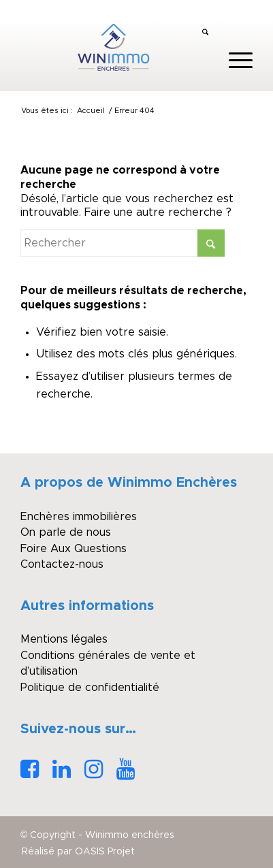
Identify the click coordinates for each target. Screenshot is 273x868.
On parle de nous (66, 532)
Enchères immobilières (79, 517)
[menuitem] (205, 33)
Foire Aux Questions (74, 549)
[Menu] (234, 61)
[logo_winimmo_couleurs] (113, 47)
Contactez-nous (62, 564)
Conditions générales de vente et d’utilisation (108, 663)
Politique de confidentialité (90, 688)
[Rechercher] (205, 33)
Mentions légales (64, 639)
